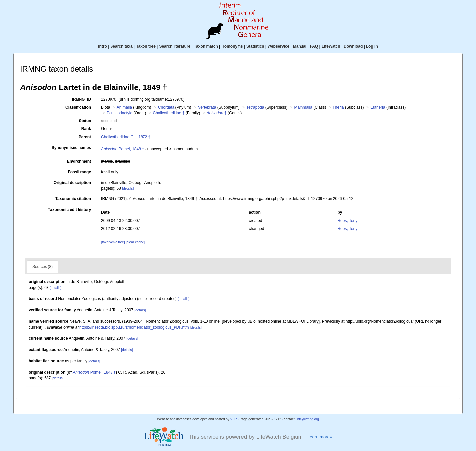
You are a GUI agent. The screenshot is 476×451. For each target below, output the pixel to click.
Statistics (255, 46)
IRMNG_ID (81, 99)
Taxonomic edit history (70, 210)
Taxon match (206, 46)
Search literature (175, 46)
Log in (372, 46)
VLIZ (234, 419)
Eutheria (378, 107)
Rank (86, 129)
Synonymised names (71, 148)
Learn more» (320, 437)
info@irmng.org (308, 419)
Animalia (124, 107)
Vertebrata (207, 107)
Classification (78, 107)
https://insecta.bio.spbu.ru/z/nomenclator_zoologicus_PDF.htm (134, 327)
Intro (102, 46)
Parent (85, 137)
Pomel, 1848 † (123, 149)
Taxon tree (146, 46)
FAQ (314, 46)
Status (85, 121)
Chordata (166, 107)
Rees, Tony (347, 221)
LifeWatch (331, 46)
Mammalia (303, 107)
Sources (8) (43, 267)
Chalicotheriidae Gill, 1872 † (126, 137)
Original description (72, 183)
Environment (79, 161)
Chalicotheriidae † (169, 113)
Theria (338, 107)
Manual (300, 46)
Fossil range (79, 172)
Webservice (279, 46)
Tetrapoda (255, 107)
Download (353, 46)
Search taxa (121, 46)
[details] (128, 188)
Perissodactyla (119, 113)
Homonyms (232, 46)
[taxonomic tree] (113, 242)
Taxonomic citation (73, 199)
